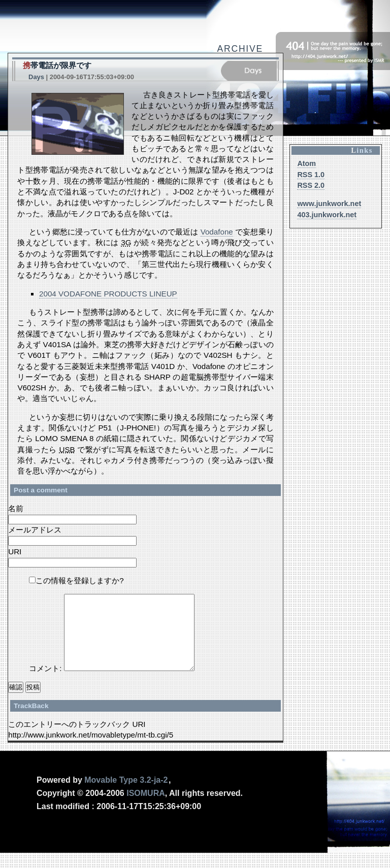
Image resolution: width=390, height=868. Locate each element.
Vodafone (217, 232)
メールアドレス (35, 530)
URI (15, 552)
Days (36, 77)
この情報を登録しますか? (76, 580)
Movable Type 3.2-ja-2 (126, 795)
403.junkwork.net (327, 215)
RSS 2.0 (311, 185)
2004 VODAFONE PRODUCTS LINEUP (108, 294)
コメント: (46, 683)
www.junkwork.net (329, 204)
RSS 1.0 (311, 175)
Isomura (146, 808)
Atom (306, 163)
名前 (16, 508)
